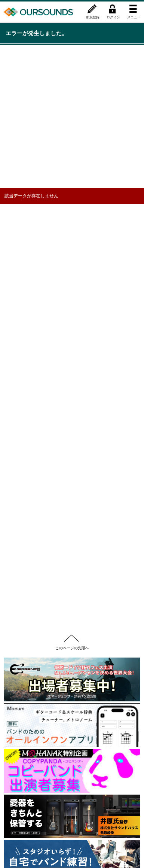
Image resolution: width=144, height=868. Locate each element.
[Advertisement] (72, 116)
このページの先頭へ (72, 648)
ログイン (113, 17)
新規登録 (93, 17)
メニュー (134, 17)
